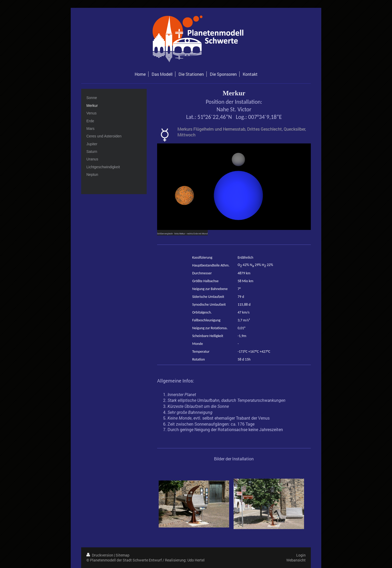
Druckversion (100, 555)
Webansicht (296, 560)
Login (301, 555)
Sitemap (123, 555)
